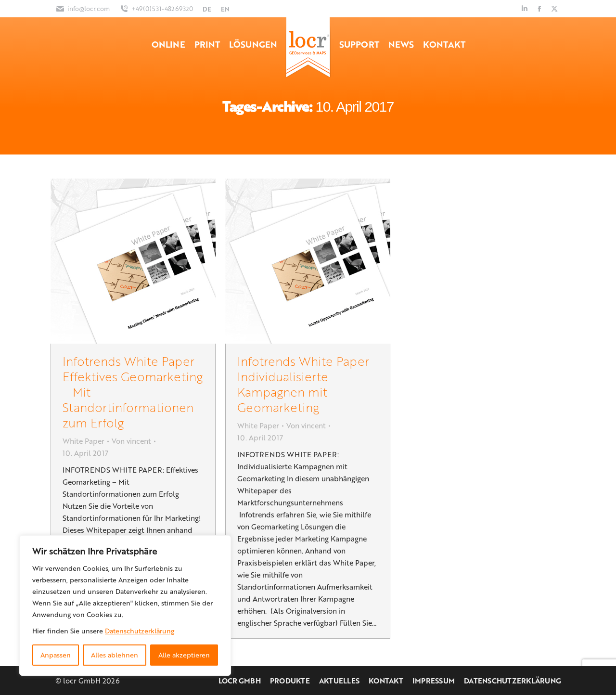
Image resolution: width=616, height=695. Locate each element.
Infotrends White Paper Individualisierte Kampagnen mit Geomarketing (303, 384)
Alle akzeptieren (184, 655)
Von (131, 441)
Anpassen (56, 655)
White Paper (83, 441)
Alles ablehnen (115, 655)
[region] (125, 605)
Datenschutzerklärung (140, 631)
